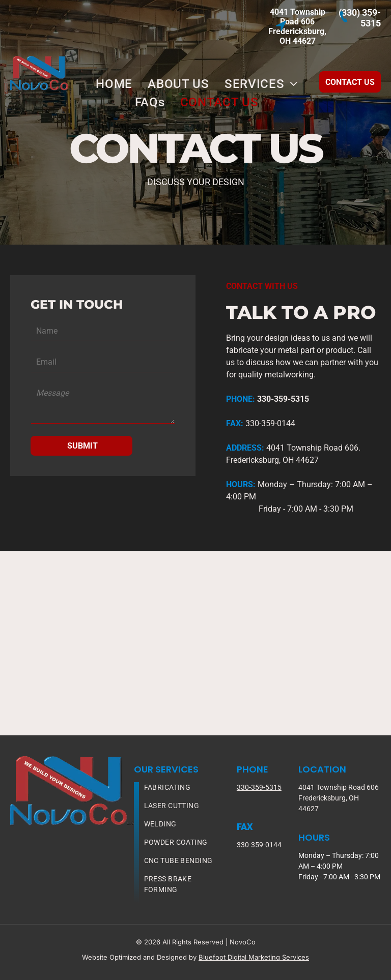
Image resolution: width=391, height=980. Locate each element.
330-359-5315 (259, 787)
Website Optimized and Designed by (139, 957)
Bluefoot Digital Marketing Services (254, 957)
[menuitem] (114, 84)
